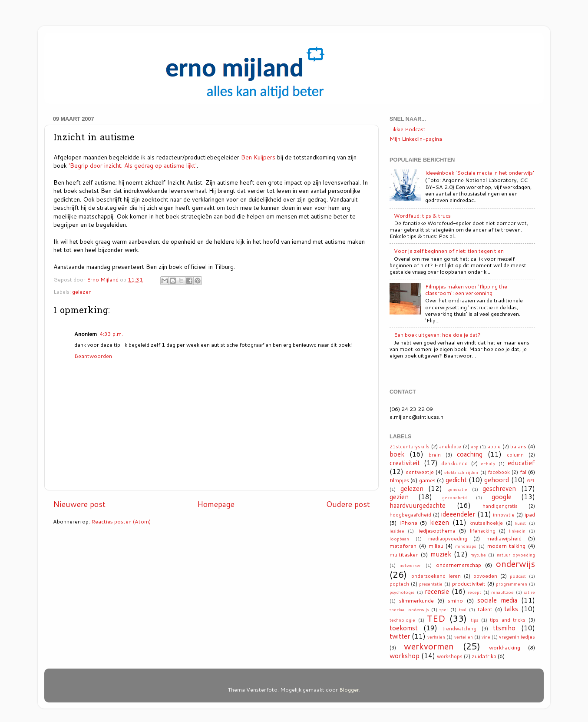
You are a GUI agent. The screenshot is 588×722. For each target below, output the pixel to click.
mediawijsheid (504, 538)
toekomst (404, 628)
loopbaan (399, 539)
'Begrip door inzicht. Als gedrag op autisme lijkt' (133, 165)
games (427, 480)
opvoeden (485, 576)
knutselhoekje (486, 523)
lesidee (397, 531)
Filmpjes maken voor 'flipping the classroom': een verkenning (466, 290)
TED (436, 618)
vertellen (464, 637)
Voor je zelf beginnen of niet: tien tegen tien (449, 251)
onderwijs (515, 563)
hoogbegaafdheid (410, 515)
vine (486, 637)
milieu (436, 546)
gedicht (456, 480)
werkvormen (429, 646)
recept (474, 592)
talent (485, 609)
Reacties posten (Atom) (121, 521)
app (475, 447)
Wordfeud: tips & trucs (422, 215)
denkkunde (454, 464)
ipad (530, 514)
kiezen (439, 522)
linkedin (517, 531)
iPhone (408, 523)
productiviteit (469, 583)
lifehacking (483, 531)
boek (397, 454)
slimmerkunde (416, 600)
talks (511, 609)
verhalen (436, 637)
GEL (531, 480)
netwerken (411, 565)
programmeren (512, 584)
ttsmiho (504, 628)
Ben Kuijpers (258, 157)
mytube (478, 555)
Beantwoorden (93, 356)
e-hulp (488, 464)
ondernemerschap (459, 565)
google (502, 497)
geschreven (499, 488)
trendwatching (459, 629)
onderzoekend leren (436, 576)
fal (523, 472)
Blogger (349, 689)
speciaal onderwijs (409, 609)
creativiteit (405, 463)
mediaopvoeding (448, 539)
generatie (457, 489)
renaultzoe (502, 592)
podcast (518, 576)
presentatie (431, 584)
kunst (520, 523)
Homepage (216, 504)
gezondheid (454, 497)
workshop (405, 656)
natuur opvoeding (516, 555)
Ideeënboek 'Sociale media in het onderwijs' (480, 172)
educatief (521, 463)
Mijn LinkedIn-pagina (416, 139)
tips (474, 620)
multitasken (404, 554)
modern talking (507, 546)
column (515, 455)
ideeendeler (458, 514)
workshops (450, 656)
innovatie (504, 515)
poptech (399, 584)
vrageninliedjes (517, 637)
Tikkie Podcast (408, 129)
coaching (470, 454)
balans (518, 446)
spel (444, 609)
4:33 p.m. (111, 334)
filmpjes (399, 480)
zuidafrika (484, 656)
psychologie (402, 592)
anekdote (450, 447)
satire (529, 592)
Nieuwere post (79, 504)
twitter (400, 636)
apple (494, 447)
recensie (437, 591)
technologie (402, 620)
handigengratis (500, 506)
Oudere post (348, 504)
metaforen (403, 546)
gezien (399, 497)
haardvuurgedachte (418, 505)
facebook (499, 472)
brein (435, 455)
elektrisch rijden (461, 472)
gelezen (82, 291)
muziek (441, 554)
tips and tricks (508, 620)
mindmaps (466, 546)
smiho (455, 600)
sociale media (497, 600)
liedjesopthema (436, 530)
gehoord (497, 480)
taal (463, 609)
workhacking (505, 647)
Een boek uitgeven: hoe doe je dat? (437, 335)
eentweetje (420, 472)
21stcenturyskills (410, 447)
